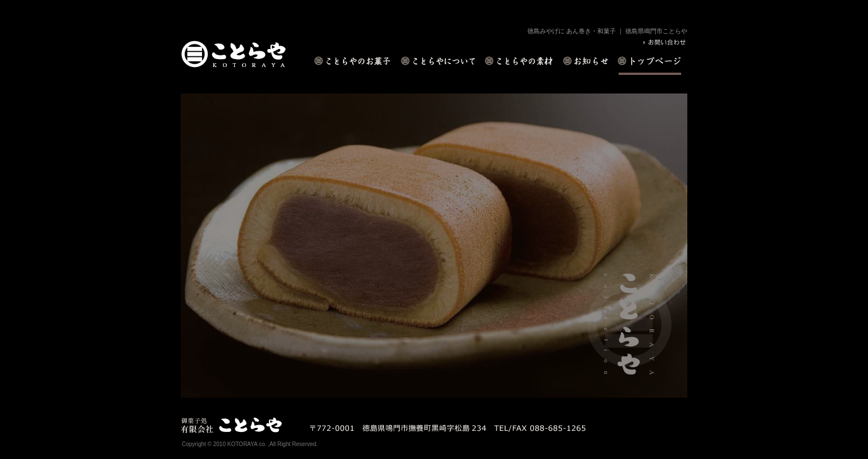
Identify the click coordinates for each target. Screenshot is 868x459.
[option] (434, 246)
